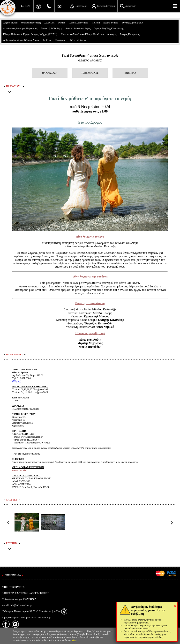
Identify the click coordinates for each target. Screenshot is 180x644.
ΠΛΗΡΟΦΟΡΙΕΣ (90, 73)
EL (22, 6)
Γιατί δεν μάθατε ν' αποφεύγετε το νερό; (90, 56)
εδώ (74, 640)
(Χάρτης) (17, 381)
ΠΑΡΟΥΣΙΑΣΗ (50, 73)
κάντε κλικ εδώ (20, 470)
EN (28, 6)
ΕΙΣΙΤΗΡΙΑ (130, 73)
